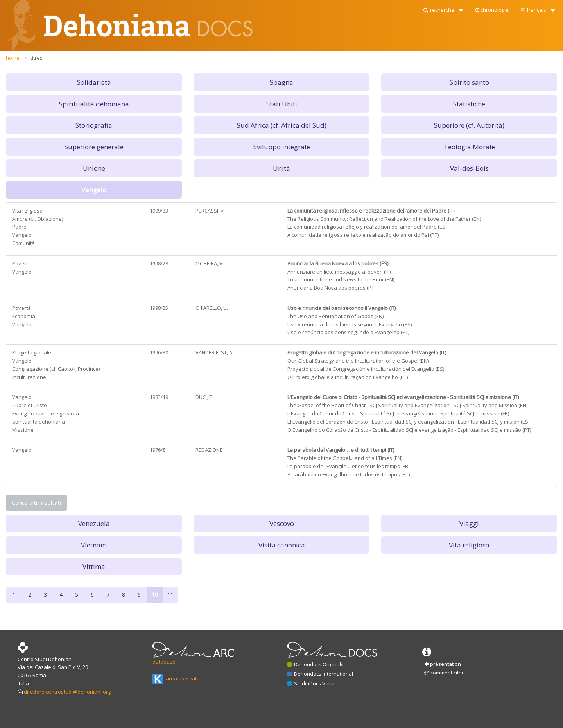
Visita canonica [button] (282, 545)
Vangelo (22, 235)
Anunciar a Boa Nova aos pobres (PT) (331, 288)
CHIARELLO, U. (212, 308)
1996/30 (159, 352)
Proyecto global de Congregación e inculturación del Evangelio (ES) (366, 369)
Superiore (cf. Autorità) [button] (469, 125)
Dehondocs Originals (316, 664)
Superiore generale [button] (94, 147)
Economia (24, 316)
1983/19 (159, 397)
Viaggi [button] (469, 523)
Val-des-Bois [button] (469, 168)
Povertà (22, 308)
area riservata (176, 678)
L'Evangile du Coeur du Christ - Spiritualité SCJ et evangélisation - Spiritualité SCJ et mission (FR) (398, 413)
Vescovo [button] (282, 523)
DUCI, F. (204, 397)
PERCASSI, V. (210, 211)
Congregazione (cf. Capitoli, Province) (56, 369)
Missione (23, 430)
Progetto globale (32, 352)
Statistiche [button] (469, 104)
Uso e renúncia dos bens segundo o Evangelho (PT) (348, 332)
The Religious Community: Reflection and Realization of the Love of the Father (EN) (384, 219)
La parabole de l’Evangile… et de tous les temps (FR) (348, 466)
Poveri (20, 263)
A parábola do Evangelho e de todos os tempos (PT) (349, 474)
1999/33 (159, 211)
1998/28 (159, 263)
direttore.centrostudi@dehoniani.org (67, 692)
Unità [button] (281, 168)
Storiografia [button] (94, 125)
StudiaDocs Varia (311, 683)
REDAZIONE (209, 450)
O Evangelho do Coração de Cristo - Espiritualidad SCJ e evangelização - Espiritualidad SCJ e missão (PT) (409, 430)
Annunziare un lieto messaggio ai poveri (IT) (339, 272)
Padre (19, 227)
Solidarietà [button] (94, 82)
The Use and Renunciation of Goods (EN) (335, 316)
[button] (443, 8)
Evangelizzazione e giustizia (46, 413)
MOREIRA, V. (210, 263)
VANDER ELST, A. (214, 352)
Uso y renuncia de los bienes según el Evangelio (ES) (350, 324)
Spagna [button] (281, 82)
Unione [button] (94, 168)
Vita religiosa (27, 211)
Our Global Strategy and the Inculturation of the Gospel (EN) (358, 361)
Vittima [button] (94, 566)
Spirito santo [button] (469, 82)
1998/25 (159, 308)
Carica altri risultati (36, 503)
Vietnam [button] (94, 545)
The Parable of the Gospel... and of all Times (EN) (345, 458)
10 (155, 595)
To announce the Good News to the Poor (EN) (341, 279)
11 (170, 595)
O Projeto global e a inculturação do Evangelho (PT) (348, 377)
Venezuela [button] (94, 523)
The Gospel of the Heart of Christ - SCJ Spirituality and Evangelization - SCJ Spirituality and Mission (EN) (407, 405)
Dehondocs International (320, 674)
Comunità (23, 243)
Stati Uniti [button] (282, 104)
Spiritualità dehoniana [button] (94, 104)
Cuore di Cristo (30, 405)
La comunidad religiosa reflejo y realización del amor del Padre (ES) (367, 227)
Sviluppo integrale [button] (282, 147)
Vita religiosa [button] (469, 545)
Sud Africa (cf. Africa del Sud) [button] (282, 125)
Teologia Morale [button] (469, 147)
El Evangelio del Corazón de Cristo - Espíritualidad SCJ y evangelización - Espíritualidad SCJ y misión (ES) (408, 422)
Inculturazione (29, 377)
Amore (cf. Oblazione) (38, 219)
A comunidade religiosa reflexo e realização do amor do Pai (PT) (363, 235)
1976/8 (158, 450)
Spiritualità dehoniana (39, 422)
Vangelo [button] (94, 190)
